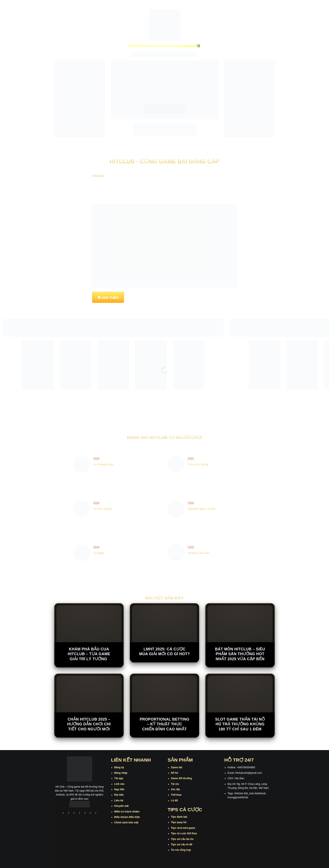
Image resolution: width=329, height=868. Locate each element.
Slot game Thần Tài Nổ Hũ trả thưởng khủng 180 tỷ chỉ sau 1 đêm (240, 724)
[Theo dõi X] (80, 813)
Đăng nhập (121, 773)
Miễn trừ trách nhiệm (127, 812)
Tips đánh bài (179, 817)
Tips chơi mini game (183, 828)
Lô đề (174, 801)
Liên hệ (119, 801)
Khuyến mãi (122, 806)
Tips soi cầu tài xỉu (182, 839)
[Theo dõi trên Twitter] (85, 813)
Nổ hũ (175, 773)
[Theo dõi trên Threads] (90, 813)
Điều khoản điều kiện (127, 817)
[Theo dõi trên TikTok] (74, 813)
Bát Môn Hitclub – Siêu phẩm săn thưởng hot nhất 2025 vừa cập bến (240, 654)
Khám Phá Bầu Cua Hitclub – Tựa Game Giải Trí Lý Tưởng (89, 654)
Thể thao (176, 795)
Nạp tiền (119, 789)
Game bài (177, 767)
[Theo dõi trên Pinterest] (96, 813)
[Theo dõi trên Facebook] (63, 813)
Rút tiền (119, 795)
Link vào (119, 784)
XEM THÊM (110, 298)
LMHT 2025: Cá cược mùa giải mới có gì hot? (164, 652)
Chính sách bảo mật (126, 823)
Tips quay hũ (179, 822)
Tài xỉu (175, 784)
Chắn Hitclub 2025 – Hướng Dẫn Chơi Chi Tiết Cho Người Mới (89, 724)
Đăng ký (119, 767)
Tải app (119, 778)
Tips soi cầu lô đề (182, 845)
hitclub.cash (190, 46)
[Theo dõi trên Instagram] (69, 813)
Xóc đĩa (176, 789)
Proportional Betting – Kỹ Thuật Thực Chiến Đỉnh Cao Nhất (165, 724)
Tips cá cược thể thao (184, 833)
